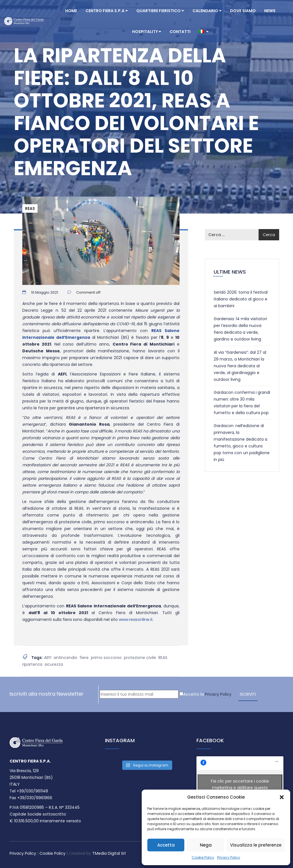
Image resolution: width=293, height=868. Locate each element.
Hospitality (147, 32)
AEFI (48, 658)
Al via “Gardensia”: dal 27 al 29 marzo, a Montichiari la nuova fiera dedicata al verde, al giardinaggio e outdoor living (240, 366)
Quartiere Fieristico (160, 11)
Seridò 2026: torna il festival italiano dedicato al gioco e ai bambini (241, 299)
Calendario (207, 11)
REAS (30, 208)
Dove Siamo (243, 11)
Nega (206, 845)
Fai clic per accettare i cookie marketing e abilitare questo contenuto (240, 787)
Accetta (166, 845)
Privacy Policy (229, 857)
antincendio (65, 658)
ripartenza (32, 664)
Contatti (180, 32)
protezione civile (140, 658)
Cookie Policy (203, 857)
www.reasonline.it (136, 619)
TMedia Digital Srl (109, 853)
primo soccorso (106, 658)
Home (71, 11)
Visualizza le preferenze (256, 845)
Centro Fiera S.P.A (107, 11)
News (270, 11)
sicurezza (54, 664)
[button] (282, 797)
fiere (84, 658)
